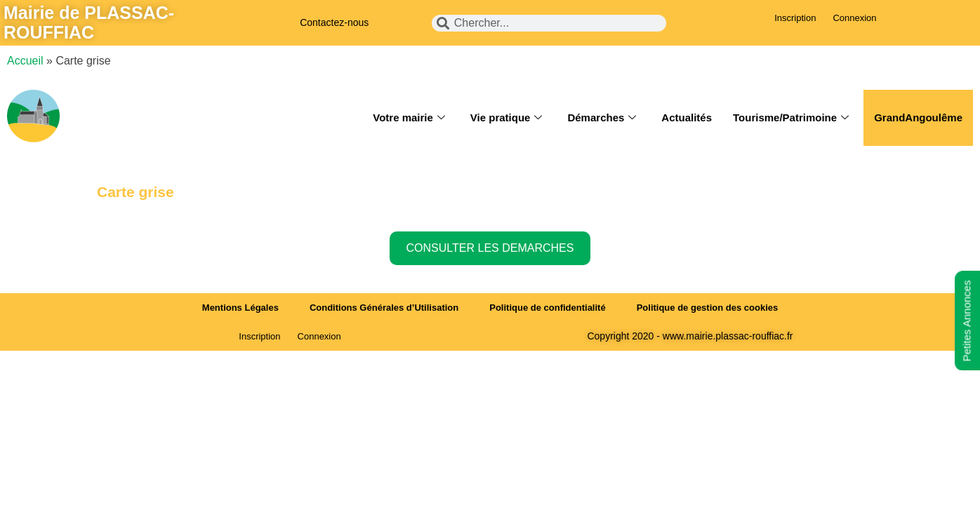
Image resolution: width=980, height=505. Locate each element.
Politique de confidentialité (547, 308)
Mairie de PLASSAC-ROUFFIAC (89, 22)
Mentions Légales (240, 308)
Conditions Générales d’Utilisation (384, 308)
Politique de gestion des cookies (708, 308)
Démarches (602, 118)
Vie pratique (506, 118)
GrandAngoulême (918, 117)
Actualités (687, 117)
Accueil (25, 61)
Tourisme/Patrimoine (791, 118)
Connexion (854, 18)
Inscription (795, 18)
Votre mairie (409, 118)
